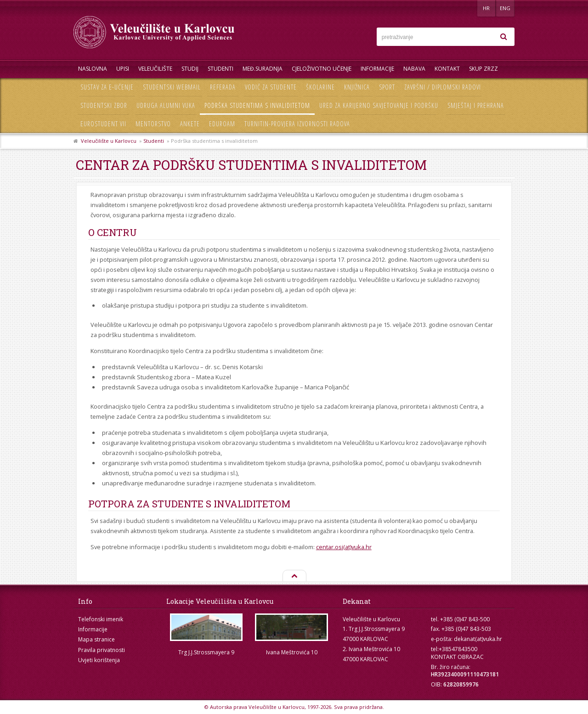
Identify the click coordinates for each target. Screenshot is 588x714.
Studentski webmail (172, 87)
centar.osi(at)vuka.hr (344, 547)
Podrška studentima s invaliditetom (257, 105)
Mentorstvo (153, 124)
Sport (387, 87)
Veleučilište (155, 69)
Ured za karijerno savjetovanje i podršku (379, 105)
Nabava (414, 69)
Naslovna (93, 69)
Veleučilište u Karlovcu (109, 141)
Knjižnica (357, 87)
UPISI (123, 69)
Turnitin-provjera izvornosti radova (297, 124)
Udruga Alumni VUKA (166, 105)
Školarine (320, 87)
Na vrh (294, 576)
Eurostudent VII (103, 124)
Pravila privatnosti (102, 650)
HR (486, 8)
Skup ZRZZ (483, 69)
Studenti (220, 69)
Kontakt (447, 69)
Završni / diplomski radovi (443, 87)
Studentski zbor (104, 105)
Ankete (190, 124)
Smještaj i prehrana (476, 105)
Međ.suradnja (263, 69)
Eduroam (222, 124)
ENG (505, 8)
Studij (190, 69)
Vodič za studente (271, 87)
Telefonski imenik (101, 619)
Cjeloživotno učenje (322, 69)
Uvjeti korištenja (99, 660)
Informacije (377, 69)
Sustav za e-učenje (107, 87)
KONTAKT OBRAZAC (457, 657)
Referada (223, 87)
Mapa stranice (96, 639)
